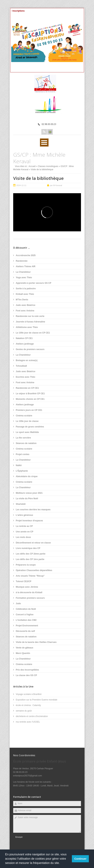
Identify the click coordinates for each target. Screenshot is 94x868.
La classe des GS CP (26, 675)
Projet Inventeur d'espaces (29, 521)
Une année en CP (25, 532)
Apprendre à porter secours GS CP (34, 283)
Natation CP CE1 (24, 338)
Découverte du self (25, 631)
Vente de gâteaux (25, 648)
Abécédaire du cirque (27, 476)
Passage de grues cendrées (30, 427)
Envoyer (19, 837)
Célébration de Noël (26, 609)
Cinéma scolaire (24, 416)
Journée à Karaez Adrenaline (31, 322)
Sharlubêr (21, 504)
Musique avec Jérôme (27, 587)
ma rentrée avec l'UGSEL (28, 722)
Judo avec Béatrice (26, 305)
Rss (44, 132)
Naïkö (19, 465)
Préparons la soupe (26, 565)
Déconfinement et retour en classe (33, 543)
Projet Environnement (27, 626)
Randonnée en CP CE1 (27, 388)
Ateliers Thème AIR (26, 266)
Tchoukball (21, 366)
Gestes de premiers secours (30, 349)
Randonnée (22, 261)
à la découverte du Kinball (29, 592)
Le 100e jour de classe (27, 421)
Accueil (32, 166)
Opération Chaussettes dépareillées (34, 570)
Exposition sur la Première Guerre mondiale (37, 700)
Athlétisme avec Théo (27, 327)
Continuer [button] (80, 859)
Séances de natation (26, 443)
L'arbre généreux (25, 515)
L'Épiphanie (22, 471)
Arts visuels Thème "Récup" (30, 576)
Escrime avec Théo (26, 377)
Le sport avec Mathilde (27, 432)
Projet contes (23, 454)
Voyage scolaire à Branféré (29, 694)
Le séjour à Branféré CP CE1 (30, 394)
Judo (18, 604)
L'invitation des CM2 (26, 620)
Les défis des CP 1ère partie (30, 559)
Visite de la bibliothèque (38, 178)
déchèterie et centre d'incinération (32, 716)
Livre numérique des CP (28, 548)
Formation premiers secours (30, 598)
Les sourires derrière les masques (33, 510)
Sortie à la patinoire (26, 289)
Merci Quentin (23, 653)
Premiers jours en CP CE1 (29, 410)
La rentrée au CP (24, 526)
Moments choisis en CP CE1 (30, 399)
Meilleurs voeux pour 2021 (29, 493)
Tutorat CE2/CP (24, 581)
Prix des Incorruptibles (27, 670)
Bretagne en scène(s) (27, 360)
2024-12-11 (21, 185)
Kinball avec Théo (25, 294)
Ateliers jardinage (25, 344)
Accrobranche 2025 (26, 255)
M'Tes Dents (22, 300)
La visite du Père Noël (27, 499)
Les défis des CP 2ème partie (31, 554)
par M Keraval (56, 185)
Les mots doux (23, 537)
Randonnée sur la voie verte (30, 316)
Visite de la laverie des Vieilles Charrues (36, 642)
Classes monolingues (48, 166)
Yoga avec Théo (24, 278)
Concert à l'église (25, 615)
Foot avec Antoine (25, 311)
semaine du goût (24, 711)
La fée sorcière (23, 438)
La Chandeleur (23, 272)
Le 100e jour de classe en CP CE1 (33, 333)
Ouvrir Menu (44, 142)
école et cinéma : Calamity (28, 705)
